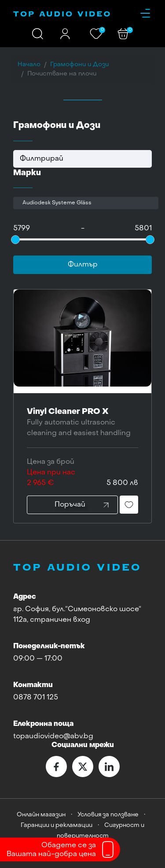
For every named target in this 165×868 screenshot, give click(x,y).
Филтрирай (42, 159)
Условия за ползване (108, 815)
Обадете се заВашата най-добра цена (51, 850)
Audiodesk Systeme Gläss (57, 203)
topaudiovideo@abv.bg (53, 736)
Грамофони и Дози (79, 65)
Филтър (83, 265)
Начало (29, 65)
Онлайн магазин (41, 815)
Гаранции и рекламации (57, 825)
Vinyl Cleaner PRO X (82, 423)
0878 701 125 (36, 698)
